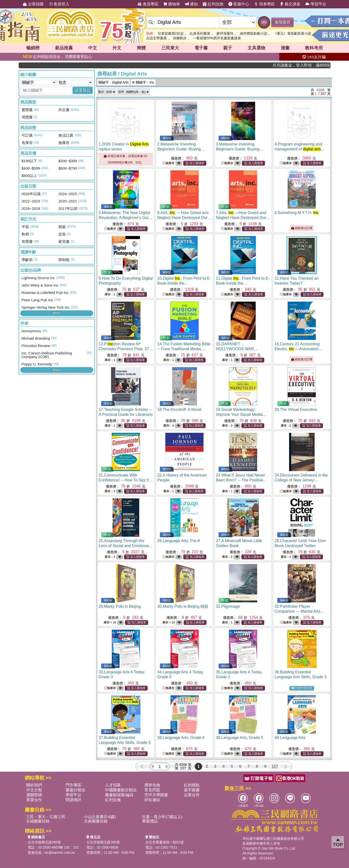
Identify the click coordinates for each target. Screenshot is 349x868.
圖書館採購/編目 (119, 795)
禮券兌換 (152, 785)
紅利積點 (192, 785)
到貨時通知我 (302, 688)
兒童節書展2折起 (171, 33)
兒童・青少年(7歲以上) (162, 817)
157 (275, 766)
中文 (93, 48)
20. (296, 410)
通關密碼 (34, 795)
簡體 (141, 48)
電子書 (201, 48)
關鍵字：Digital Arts (114, 82)
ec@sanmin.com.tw (60, 853)
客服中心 (239, 4)
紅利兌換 (213, 4)
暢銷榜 (33, 48)
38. (181, 738)
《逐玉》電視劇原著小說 (292, 33)
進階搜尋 (282, 22)
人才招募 (113, 785)
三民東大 (170, 48)
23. (243, 480)
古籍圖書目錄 (38, 821)
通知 (191, 4)
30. (183, 606)
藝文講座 (290, 4)
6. (184, 218)
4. (298, 149)
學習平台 (316, 4)
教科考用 (314, 48)
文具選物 (256, 48)
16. (298, 349)
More (57, 313)
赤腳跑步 (180, 38)
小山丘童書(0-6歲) (100, 817)
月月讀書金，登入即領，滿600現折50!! (313, 65)
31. (228, 606)
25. (126, 546)
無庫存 (168, 163)
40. (290, 738)
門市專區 (73, 785)
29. (120, 606)
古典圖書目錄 (96, 821)
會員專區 (148, 4)
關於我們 (34, 785)
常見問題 (152, 790)
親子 (228, 48)
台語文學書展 (156, 38)
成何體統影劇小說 (253, 33)
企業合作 (192, 795)
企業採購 (33, 4)
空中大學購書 (156, 795)
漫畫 (285, 48)
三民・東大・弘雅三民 (46, 817)
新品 (64, 48)
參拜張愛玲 (225, 33)
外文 (117, 48)
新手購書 (192, 790)
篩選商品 (83, 90)
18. (179, 410)
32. (300, 611)
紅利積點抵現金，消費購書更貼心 (57, 57)
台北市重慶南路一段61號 (165, 842)
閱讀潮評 (73, 800)
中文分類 (34, 790)
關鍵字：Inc (143, 82)
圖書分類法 (75, 790)
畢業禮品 (150, 821)
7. (243, 218)
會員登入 (59, 4)
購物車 (172, 4)
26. (179, 541)
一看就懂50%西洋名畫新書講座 (217, 38)
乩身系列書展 (200, 33)
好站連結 (152, 800)
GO (264, 22)
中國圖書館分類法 (121, 790)
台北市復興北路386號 (44, 842)
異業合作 (34, 800)
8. (297, 213)
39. (239, 738)
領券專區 (264, 4)
